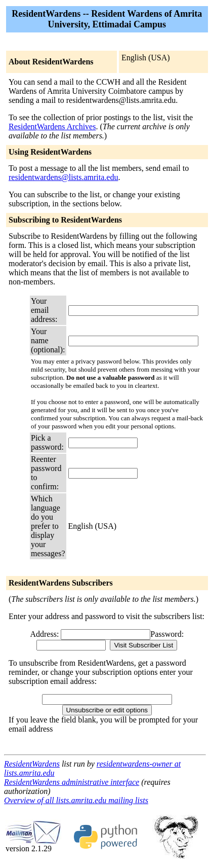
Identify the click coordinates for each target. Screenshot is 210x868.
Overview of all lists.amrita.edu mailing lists (76, 800)
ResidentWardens (32, 764)
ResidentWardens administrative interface (72, 782)
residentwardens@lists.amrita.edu (63, 177)
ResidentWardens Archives (52, 126)
